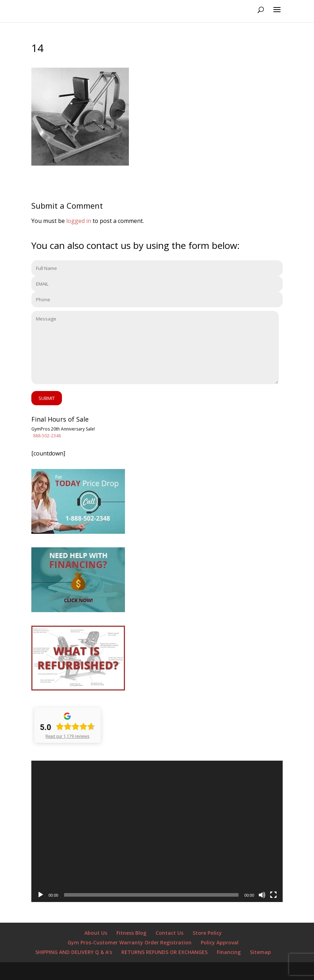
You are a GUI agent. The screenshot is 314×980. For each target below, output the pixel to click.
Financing (229, 952)
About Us (96, 933)
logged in (79, 221)
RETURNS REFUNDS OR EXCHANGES (164, 952)
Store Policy (207, 933)
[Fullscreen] (273, 895)
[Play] (41, 895)
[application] (157, 831)
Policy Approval (220, 942)
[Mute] (262, 895)
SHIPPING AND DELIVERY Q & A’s (74, 952)
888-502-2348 (47, 436)
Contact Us (169, 933)
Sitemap (260, 952)
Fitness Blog (131, 933)
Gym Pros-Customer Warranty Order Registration (130, 942)
